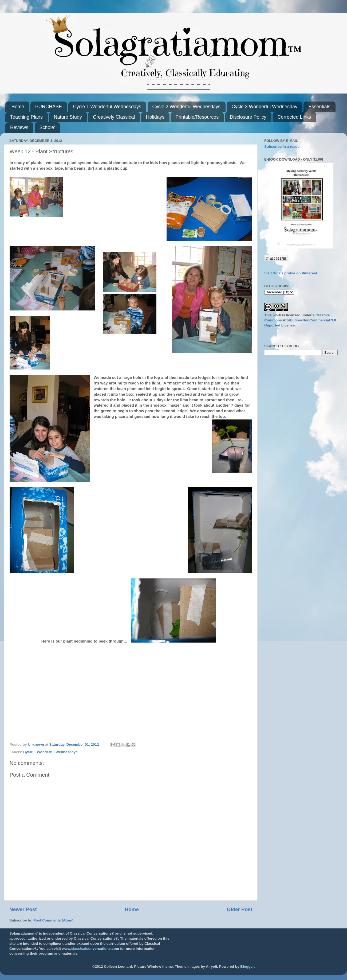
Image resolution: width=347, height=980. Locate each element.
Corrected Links (294, 117)
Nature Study (68, 117)
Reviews (19, 127)
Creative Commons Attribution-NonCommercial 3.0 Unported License (300, 320)
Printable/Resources (197, 117)
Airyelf (211, 967)
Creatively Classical (114, 117)
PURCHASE (49, 107)
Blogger (247, 967)
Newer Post (23, 909)
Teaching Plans (26, 117)
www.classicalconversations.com (90, 949)
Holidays (155, 117)
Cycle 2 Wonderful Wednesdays (186, 107)
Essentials (319, 107)
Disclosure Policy (248, 117)
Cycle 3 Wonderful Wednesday (264, 107)
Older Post (239, 909)
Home (18, 107)
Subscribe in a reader (283, 147)
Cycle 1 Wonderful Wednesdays (107, 107)
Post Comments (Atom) (53, 920)
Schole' (47, 127)
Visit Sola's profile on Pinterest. (291, 273)
